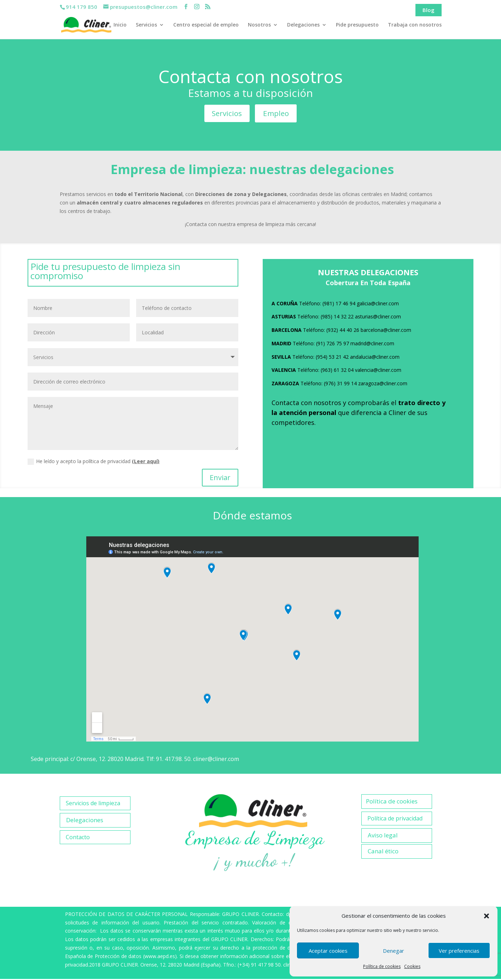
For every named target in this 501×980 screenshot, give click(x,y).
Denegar (394, 951)
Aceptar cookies (328, 951)
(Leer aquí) (146, 462)
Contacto (78, 838)
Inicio (120, 25)
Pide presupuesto (357, 25)
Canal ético (383, 852)
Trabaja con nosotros (415, 25)
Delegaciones (303, 25)
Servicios (146, 25)
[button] (487, 916)
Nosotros (259, 25)
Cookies (412, 966)
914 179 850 (81, 7)
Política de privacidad (395, 819)
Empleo (277, 114)
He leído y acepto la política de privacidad (94, 462)
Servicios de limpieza (93, 804)
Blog (429, 10)
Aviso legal (383, 836)
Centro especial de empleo (206, 25)
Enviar (220, 479)
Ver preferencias (459, 951)
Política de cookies (382, 966)
